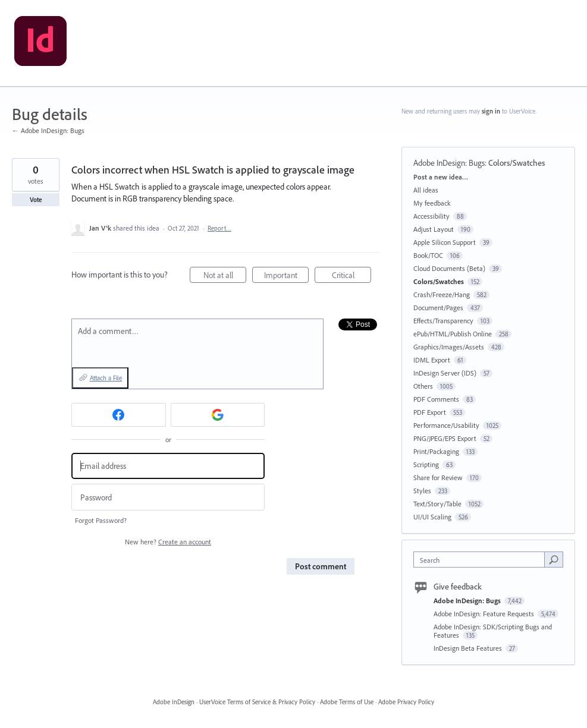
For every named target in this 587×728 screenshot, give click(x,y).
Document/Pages (438, 308)
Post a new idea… (441, 177)
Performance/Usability (446, 425)
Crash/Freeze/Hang (442, 294)
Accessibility (431, 216)
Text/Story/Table (437, 504)
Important (287, 277)
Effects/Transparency (443, 321)
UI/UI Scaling (432, 517)
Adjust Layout (434, 229)
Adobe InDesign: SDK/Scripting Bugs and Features (493, 631)
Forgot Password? (101, 520)
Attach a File (106, 378)
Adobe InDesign (174, 702)
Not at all (225, 277)
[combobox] (481, 560)
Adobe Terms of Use (347, 702)
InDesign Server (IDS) (445, 373)
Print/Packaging (436, 451)
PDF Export (430, 412)
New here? (168, 542)
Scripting (426, 464)
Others (423, 386)
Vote (36, 200)
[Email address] (168, 466)
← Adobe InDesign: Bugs (48, 130)
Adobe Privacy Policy (406, 702)
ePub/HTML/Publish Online (453, 334)
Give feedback (458, 587)
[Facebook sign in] (119, 415)
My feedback (432, 203)
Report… (219, 228)
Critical (352, 277)
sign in (491, 111)
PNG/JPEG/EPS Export (445, 438)
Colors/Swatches (517, 163)
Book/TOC (428, 255)
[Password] (168, 497)
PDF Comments (436, 399)
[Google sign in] (218, 415)
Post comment (321, 566)
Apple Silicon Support (445, 242)
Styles (422, 491)
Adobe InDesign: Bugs (449, 163)
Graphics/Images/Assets (449, 347)
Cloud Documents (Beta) (449, 268)
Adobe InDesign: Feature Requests (485, 614)
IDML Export (432, 360)
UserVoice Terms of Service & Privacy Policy (257, 702)
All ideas (426, 190)
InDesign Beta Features (469, 648)
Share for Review (438, 478)
